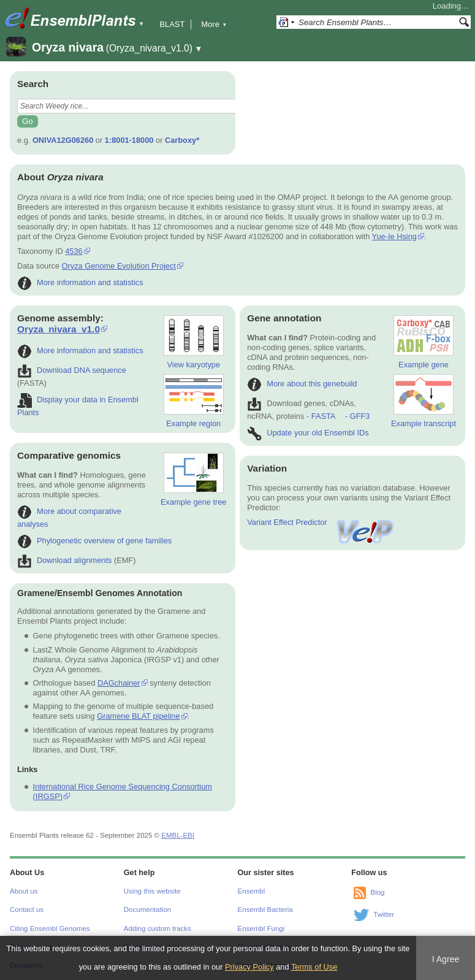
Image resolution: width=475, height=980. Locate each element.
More (214, 24)
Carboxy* (182, 140)
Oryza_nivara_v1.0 (59, 329)
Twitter (384, 914)
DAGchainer (119, 683)
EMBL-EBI (178, 835)
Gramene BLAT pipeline (138, 716)
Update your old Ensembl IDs (308, 433)
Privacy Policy (249, 967)
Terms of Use (314, 967)
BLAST (172, 24)
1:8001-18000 (129, 140)
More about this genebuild (302, 384)
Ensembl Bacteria (265, 909)
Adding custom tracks (158, 928)
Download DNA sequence (72, 370)
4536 (74, 251)
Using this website (152, 891)
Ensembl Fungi (261, 928)
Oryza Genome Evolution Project (119, 266)
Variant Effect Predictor (321, 522)
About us (24, 891)
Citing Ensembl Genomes (50, 928)
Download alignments (64, 560)
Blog (377, 892)
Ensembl (252, 891)
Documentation (147, 909)
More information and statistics (80, 282)
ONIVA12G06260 (63, 140)
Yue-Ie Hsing (394, 236)
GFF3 (359, 416)
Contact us (27, 909)
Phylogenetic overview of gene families (95, 541)
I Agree (446, 959)
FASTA (323, 416)
